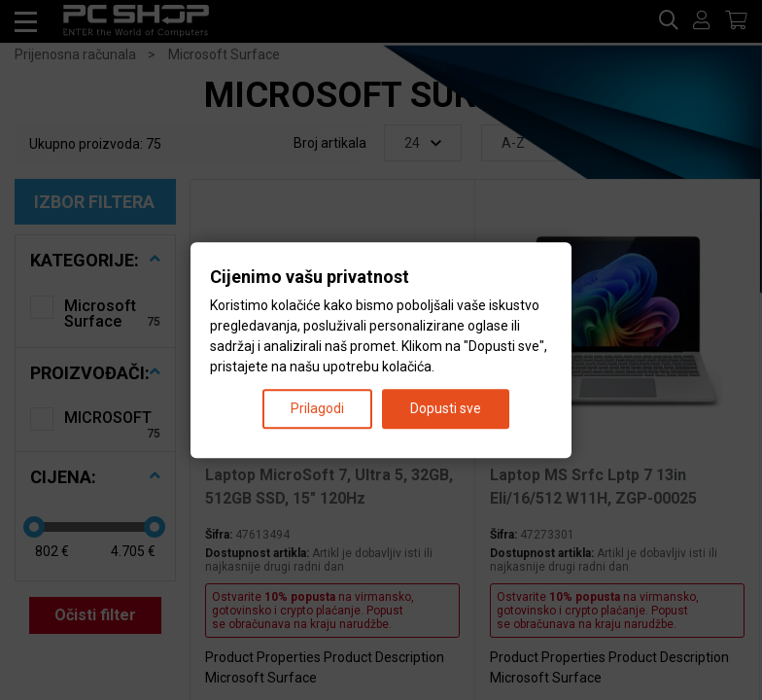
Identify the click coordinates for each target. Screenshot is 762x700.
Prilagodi (317, 408)
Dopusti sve (446, 408)
